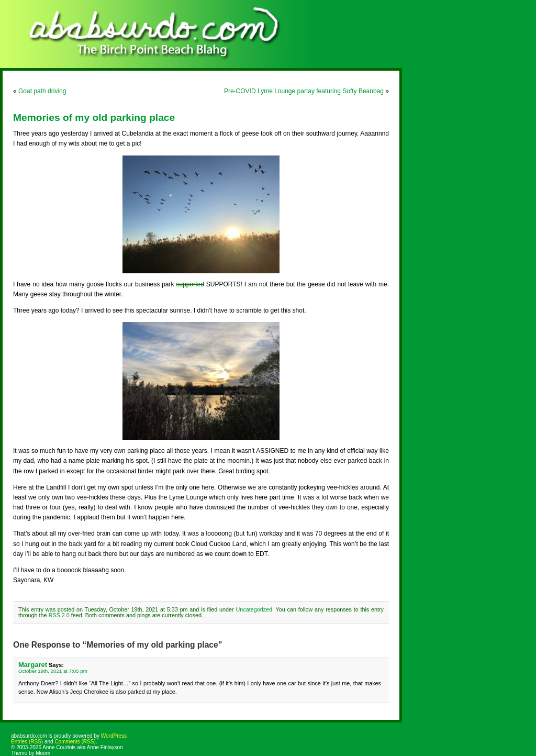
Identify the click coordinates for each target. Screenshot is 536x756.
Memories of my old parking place (94, 118)
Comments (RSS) (75, 742)
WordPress (114, 736)
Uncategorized (254, 609)
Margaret (33, 665)
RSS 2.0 (59, 615)
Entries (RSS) (27, 742)
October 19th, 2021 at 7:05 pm (53, 671)
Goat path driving (42, 91)
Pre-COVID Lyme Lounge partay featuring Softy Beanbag (304, 91)
